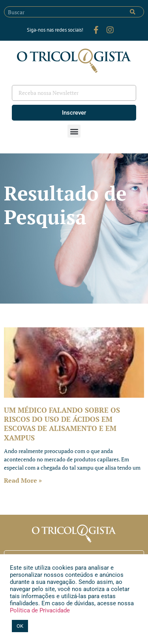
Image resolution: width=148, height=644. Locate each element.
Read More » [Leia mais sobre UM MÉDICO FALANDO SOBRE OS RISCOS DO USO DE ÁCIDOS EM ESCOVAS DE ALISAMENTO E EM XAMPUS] (23, 480)
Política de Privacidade (40, 610)
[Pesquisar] (133, 12)
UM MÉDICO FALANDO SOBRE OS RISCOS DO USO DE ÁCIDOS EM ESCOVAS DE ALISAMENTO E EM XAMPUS (62, 424)
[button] (74, 131)
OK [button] (20, 626)
